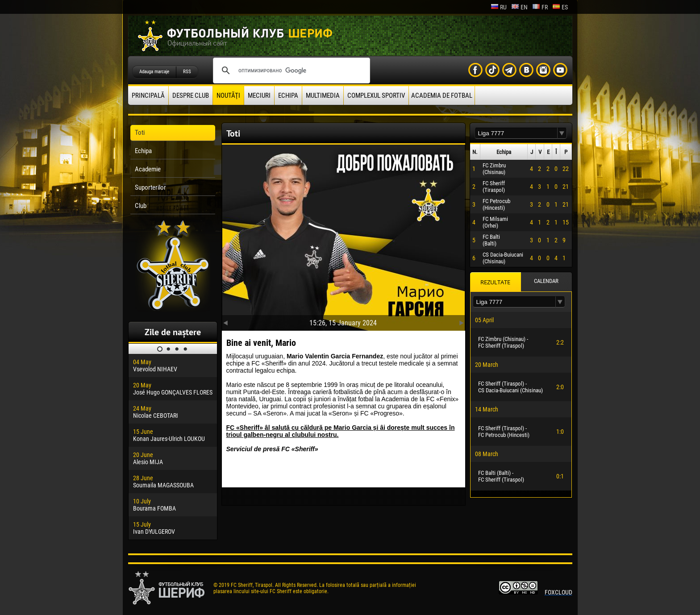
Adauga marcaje (154, 72)
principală (148, 96)
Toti (140, 133)
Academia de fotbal (442, 96)
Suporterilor (150, 187)
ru (499, 7)
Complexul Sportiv (376, 96)
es (560, 7)
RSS (187, 72)
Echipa (288, 96)
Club (141, 206)
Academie (148, 169)
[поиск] (290, 71)
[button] (562, 133)
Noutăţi (228, 96)
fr (540, 7)
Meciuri (259, 96)
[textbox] (516, 133)
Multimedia (323, 96)
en (519, 7)
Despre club (191, 96)
